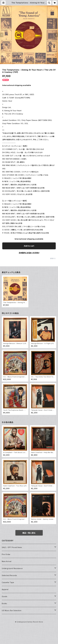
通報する (53, 258)
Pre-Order (6, 554)
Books (4, 603)
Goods (5, 596)
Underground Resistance (12, 568)
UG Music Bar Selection (12, 610)
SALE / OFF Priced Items (12, 547)
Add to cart (29, 246)
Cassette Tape (8, 582)
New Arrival (7, 561)
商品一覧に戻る (29, 533)
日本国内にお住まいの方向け (29, 253)
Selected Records (9, 575)
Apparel (5, 589)
